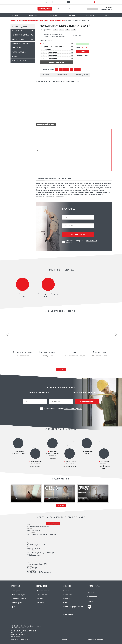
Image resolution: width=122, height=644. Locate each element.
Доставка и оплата (43, 591)
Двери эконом (17, 48)
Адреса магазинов (92, 596)
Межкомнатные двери (20, 35)
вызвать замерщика (56, 62)
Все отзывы (61, 506)
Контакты (108, 15)
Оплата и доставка (81, 75)
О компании (14, 15)
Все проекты (61, 370)
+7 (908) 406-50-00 (34, 531)
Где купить (72, 9)
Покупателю (33, 15)
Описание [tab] (40, 178)
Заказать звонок (92, 9)
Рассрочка (41, 603)
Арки (14, 57)
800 (67, 30)
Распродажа (17, 31)
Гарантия (40, 599)
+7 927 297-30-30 (106, 10)
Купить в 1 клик (83, 56)
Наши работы (53, 15)
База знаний (90, 15)
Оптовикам (72, 15)
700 (61, 30)
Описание (46, 75)
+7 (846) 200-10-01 (34, 549)
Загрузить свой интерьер (46, 124)
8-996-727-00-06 (33, 568)
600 (55, 30)
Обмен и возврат (43, 595)
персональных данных (73, 409)
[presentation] (8, 335)
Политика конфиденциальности (73, 607)
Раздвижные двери (19, 52)
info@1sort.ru (91, 593)
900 (73, 30)
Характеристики (62, 75)
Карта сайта (65, 639)
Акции (60, 9)
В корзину (83, 51)
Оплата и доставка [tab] (64, 178)
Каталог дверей (45, 9)
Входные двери (18, 39)
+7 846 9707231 (94, 586)
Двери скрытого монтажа (21, 44)
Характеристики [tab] (51, 178)
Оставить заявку (78, 35)
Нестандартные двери (19, 61)
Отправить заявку (78, 234)
